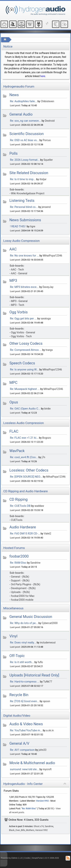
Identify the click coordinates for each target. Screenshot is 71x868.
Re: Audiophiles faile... (23, 101)
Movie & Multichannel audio (32, 763)
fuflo (40, 662)
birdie (47, 409)
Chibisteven (47, 101)
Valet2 (47, 534)
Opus (14, 402)
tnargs (49, 350)
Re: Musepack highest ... (25, 389)
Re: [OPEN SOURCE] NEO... (26, 477)
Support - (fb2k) (20, 581)
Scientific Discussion (27, 134)
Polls (13, 153)
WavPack (17, 451)
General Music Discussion (31, 617)
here (43, 76)
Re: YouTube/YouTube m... (26, 730)
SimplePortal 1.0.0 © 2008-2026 (45, 858)
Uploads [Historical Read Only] (34, 675)
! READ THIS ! (18, 226)
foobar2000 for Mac (23, 596)
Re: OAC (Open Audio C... (25, 409)
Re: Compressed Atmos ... (26, 350)
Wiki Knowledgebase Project (28, 193)
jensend (46, 207)
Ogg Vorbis (19, 312)
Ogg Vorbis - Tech (21, 336)
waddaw (39, 506)
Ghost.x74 (39, 826)
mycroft (47, 769)
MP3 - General (19, 301)
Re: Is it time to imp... (23, 179)
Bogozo (47, 438)
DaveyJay (48, 287)
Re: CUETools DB (20, 506)
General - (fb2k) (20, 577)
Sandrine (35, 563)
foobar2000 (19, 556)
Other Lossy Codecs (26, 343)
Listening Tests (22, 201)
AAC (13, 249)
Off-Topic (17, 656)
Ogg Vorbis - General (23, 333)
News (14, 95)
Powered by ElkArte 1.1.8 (12, 858)
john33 (42, 750)
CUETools (17, 520)
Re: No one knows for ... (24, 256)
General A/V (19, 743)
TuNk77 (48, 682)
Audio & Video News (26, 724)
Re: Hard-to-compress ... (25, 682)
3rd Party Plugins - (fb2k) (26, 584)
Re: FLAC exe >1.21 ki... (24, 438)
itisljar (43, 179)
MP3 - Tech (18, 305)
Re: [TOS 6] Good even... (25, 701)
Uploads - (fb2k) (20, 592)
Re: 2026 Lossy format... (25, 160)
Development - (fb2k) (23, 588)
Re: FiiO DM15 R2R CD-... (25, 534)
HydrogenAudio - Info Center (23, 784)
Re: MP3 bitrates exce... (24, 287)
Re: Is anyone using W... (24, 370)
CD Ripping (19, 499)
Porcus (47, 140)
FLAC (14, 431)
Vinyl (13, 636)
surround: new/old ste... (24, 769)
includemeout (48, 643)
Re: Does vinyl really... (23, 643)
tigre (33, 226)
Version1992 (43, 801)
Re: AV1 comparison (22, 750)
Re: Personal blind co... (24, 207)
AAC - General (19, 273)
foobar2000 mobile (22, 600)
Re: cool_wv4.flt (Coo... (24, 457)
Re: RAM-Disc (18, 563)
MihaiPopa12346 (52, 256)
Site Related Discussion (29, 173)
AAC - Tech (18, 270)
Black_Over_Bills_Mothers (22, 830)
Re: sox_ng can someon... (25, 121)
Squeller (48, 160)
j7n (43, 457)
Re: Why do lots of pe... (24, 623)
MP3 (13, 281)
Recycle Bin (19, 695)
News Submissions (25, 220)
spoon (47, 701)
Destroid (50, 121)
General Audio (21, 114)
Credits (27, 858)
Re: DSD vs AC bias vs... (24, 140)
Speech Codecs (22, 363)
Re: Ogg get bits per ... (23, 319)
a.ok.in (50, 730)
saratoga (46, 319)
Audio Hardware (23, 527)
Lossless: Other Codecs (29, 470)
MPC (13, 383)
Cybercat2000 (50, 623)
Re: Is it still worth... (22, 662)
